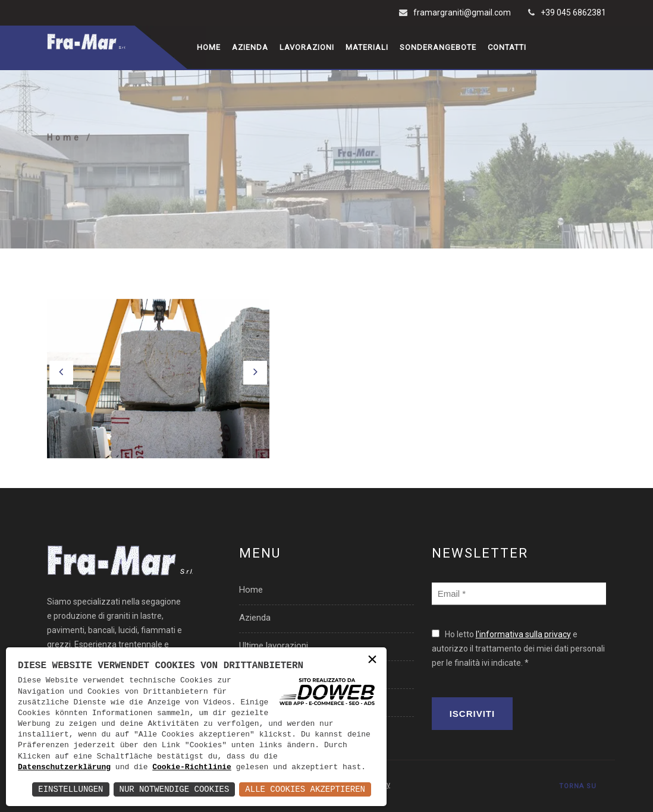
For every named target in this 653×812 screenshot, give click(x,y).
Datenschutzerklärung (64, 767)
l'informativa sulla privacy (523, 634)
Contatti (507, 47)
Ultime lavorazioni (274, 646)
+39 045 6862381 (573, 12)
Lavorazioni (307, 47)
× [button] (372, 661)
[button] (61, 373)
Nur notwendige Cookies (175, 789)
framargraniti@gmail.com (462, 12)
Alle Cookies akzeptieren (305, 789)
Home (209, 47)
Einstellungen (70, 789)
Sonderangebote (438, 47)
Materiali (367, 47)
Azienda (250, 47)
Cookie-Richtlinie (192, 767)
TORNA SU (578, 786)
